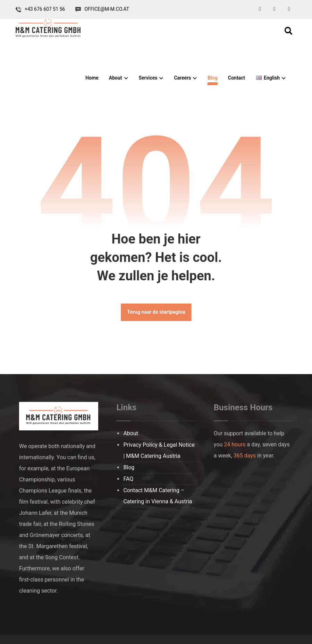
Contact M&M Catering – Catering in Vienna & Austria (158, 496)
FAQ (128, 479)
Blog (129, 467)
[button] (260, 9)
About (131, 433)
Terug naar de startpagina (156, 312)
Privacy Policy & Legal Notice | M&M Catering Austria (159, 450)
